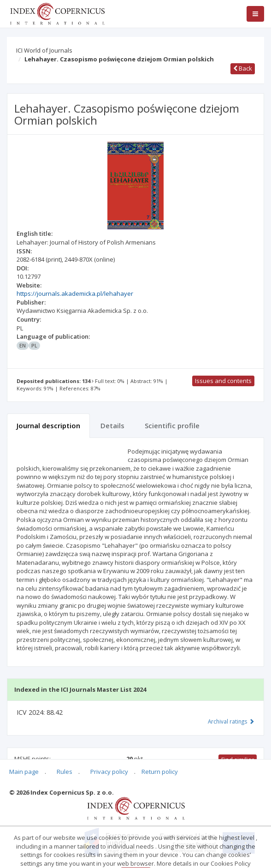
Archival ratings (231, 721)
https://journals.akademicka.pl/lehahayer (75, 293)
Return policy (160, 772)
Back (243, 68)
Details (112, 425)
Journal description (48, 425)
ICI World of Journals (44, 50)
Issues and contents (223, 381)
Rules (65, 772)
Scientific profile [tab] (172, 425)
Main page (24, 772)
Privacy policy (109, 772)
